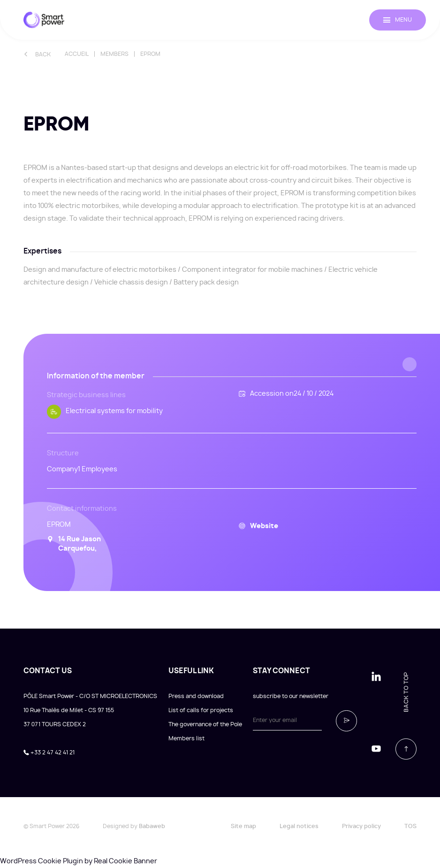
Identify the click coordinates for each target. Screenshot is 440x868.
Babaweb (152, 826)
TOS (410, 826)
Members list (186, 738)
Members (114, 54)
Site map (243, 826)
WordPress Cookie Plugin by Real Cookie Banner (79, 861)
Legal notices (299, 826)
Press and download (196, 696)
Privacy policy (361, 826)
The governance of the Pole (205, 724)
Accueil (77, 54)
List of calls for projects (201, 710)
